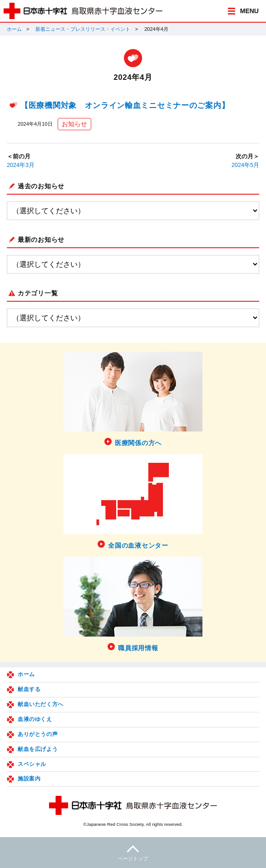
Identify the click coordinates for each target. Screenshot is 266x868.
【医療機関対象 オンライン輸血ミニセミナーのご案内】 (125, 105)
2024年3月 (21, 165)
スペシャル (32, 764)
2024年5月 (245, 165)
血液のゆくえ (35, 719)
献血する (29, 689)
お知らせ (74, 124)
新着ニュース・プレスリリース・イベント (83, 29)
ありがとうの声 (38, 734)
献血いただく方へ (41, 704)
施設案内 (29, 779)
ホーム (14, 29)
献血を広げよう (38, 749)
